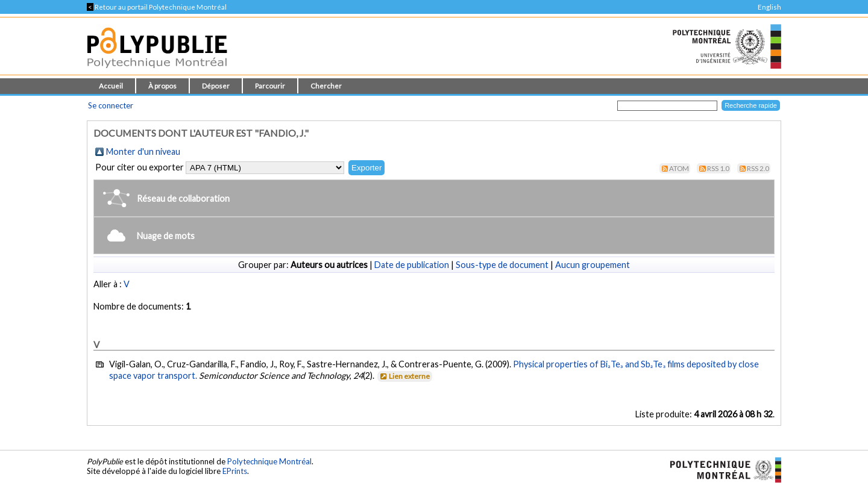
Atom (679, 168)
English (769, 7)
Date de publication (412, 265)
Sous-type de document (502, 265)
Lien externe (404, 376)
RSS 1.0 (718, 168)
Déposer (216, 86)
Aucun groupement (593, 265)
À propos (162, 86)
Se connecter (111, 105)
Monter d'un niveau (143, 151)
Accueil (111, 86)
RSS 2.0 (758, 168)
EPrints (235, 471)
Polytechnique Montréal (269, 461)
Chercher (326, 86)
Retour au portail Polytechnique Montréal (157, 7)
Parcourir (270, 86)
